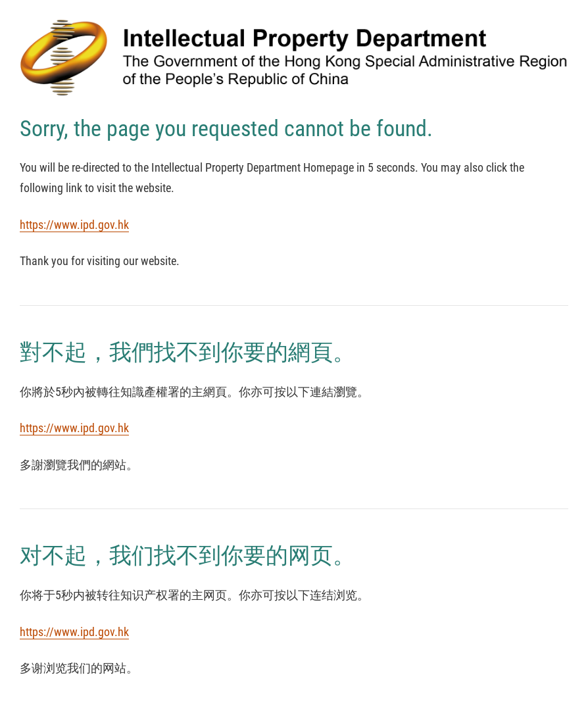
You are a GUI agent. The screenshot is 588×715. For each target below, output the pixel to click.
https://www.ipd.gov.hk (74, 225)
